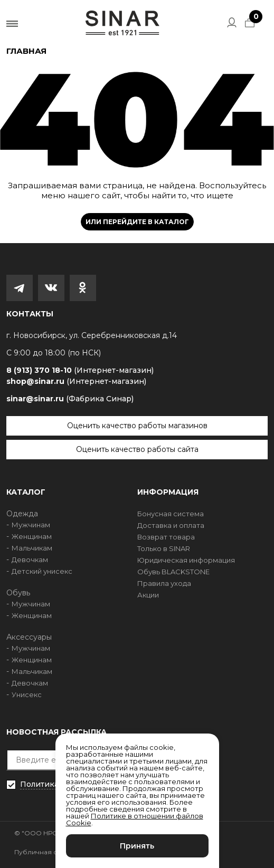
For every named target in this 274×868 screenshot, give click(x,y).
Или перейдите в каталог (137, 222)
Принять (137, 846)
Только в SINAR (164, 548)
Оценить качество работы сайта (137, 449)
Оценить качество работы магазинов (137, 426)
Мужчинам (31, 525)
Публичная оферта (47, 852)
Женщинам (32, 536)
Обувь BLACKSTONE (173, 572)
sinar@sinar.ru (70, 399)
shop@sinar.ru (76, 381)
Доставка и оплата (171, 525)
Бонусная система (171, 514)
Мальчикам (32, 548)
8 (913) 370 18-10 (80, 370)
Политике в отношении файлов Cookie (135, 819)
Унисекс (27, 695)
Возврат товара (166, 537)
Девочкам (30, 560)
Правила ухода (164, 583)
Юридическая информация (186, 560)
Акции (148, 595)
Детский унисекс (42, 571)
